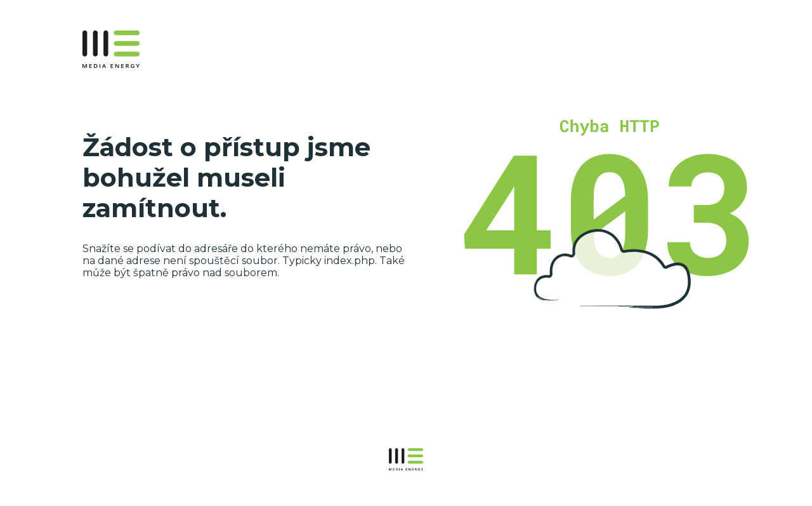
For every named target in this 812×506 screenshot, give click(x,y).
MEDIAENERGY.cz (138, 50)
